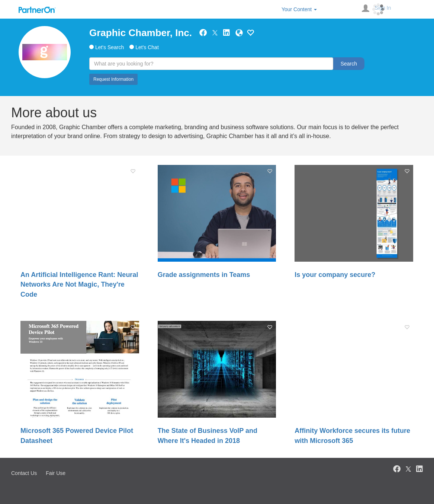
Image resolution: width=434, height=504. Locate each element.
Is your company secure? (335, 275)
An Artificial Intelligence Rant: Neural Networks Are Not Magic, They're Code (79, 285)
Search (349, 64)
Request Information (113, 79)
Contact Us (24, 473)
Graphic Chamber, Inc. (141, 33)
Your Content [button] (299, 9)
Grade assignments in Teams (204, 275)
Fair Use (56, 473)
